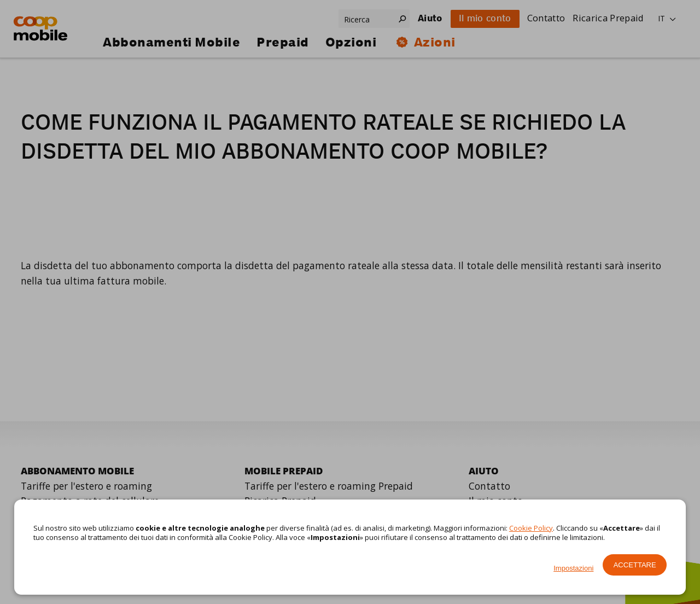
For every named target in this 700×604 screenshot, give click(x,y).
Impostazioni (573, 568)
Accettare (635, 565)
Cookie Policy (531, 528)
